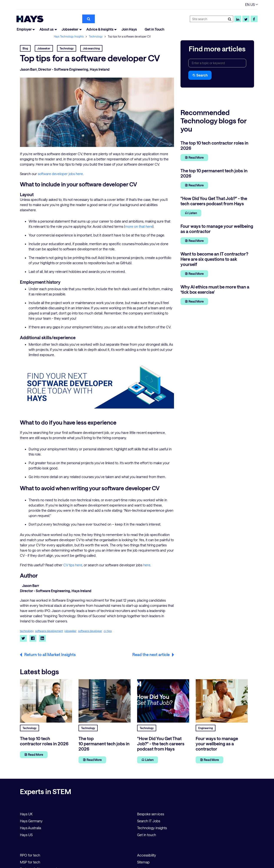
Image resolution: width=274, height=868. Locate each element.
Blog (25, 48)
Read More (194, 157)
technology (27, 631)
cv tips (108, 631)
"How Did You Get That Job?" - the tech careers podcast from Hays (161, 744)
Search (200, 75)
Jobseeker (70, 29)
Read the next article (151, 655)
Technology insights (152, 828)
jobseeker (71, 631)
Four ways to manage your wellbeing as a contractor (217, 744)
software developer (90, 631)
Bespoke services (151, 814)
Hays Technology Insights (69, 36)
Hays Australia (30, 828)
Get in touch (147, 835)
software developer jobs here (60, 174)
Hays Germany (31, 821)
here (147, 565)
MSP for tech (30, 862)
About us (47, 29)
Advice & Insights (100, 29)
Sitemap (143, 862)
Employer (24, 29)
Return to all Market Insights (50, 655)
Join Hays (129, 29)
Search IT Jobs (149, 821)
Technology (96, 36)
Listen (191, 213)
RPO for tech (30, 855)
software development (49, 631)
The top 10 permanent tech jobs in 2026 (104, 744)
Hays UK (26, 814)
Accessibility (147, 855)
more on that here (139, 226)
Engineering (206, 728)
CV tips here (73, 565)
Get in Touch (154, 29)
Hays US (26, 835)
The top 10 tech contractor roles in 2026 (44, 741)
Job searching (91, 48)
